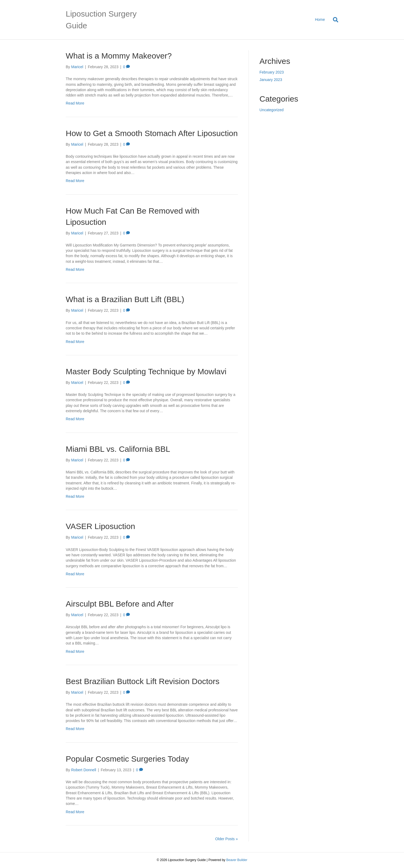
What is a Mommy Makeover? (119, 56)
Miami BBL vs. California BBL (118, 449)
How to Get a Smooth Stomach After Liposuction (152, 133)
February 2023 (272, 72)
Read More (75, 103)
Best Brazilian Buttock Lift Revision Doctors (143, 681)
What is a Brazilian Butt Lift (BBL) (125, 299)
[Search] (334, 20)
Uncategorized (271, 110)
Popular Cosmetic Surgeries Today (127, 759)
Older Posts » (226, 839)
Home (320, 20)
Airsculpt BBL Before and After (120, 604)
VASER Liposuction (100, 526)
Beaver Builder (237, 860)
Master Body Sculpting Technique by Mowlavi (146, 371)
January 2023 (271, 80)
